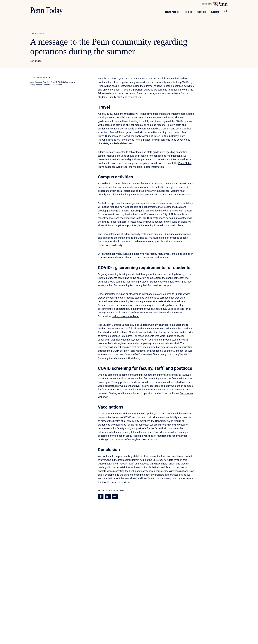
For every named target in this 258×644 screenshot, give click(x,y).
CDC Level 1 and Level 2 (170, 129)
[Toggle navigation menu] (188, 12)
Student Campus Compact (117, 325)
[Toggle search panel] (226, 12)
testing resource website (125, 316)
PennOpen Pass (182, 195)
